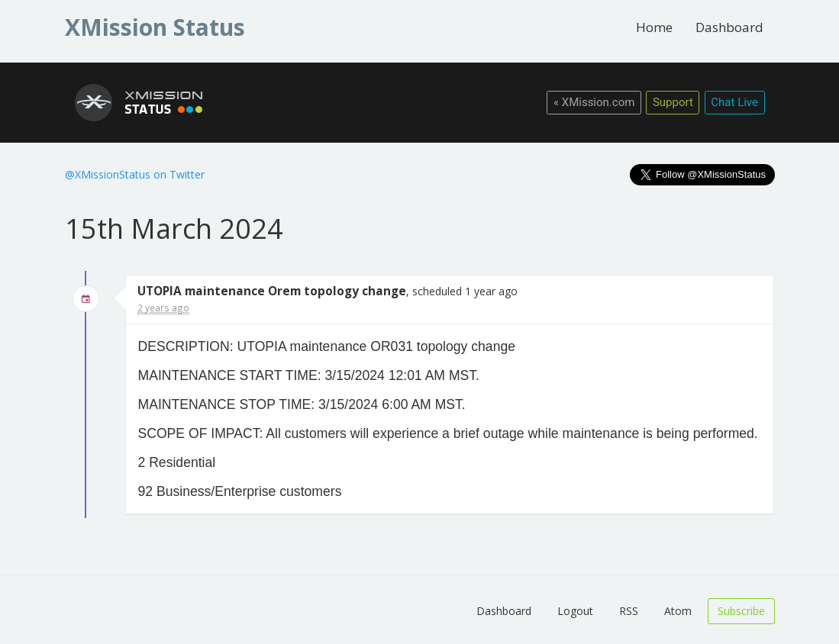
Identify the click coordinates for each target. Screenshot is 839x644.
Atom (678, 611)
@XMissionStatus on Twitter (135, 174)
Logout (575, 611)
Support (673, 102)
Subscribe (741, 611)
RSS (629, 611)
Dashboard (729, 27)
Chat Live (734, 102)
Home (654, 27)
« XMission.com (594, 102)
